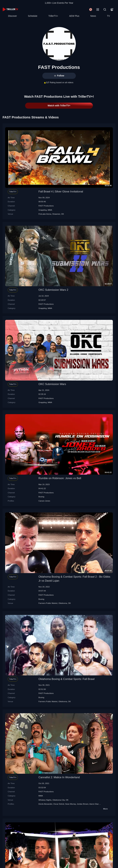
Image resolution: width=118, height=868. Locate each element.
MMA (50, 210)
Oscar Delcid (59, 804)
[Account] (112, 9)
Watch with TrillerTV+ (59, 106)
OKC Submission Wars (52, 384)
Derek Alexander (45, 804)
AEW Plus (74, 16)
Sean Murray (71, 804)
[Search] (105, 9)
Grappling (43, 210)
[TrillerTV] (10, 9)
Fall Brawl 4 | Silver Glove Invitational (61, 192)
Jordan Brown (83, 804)
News (93, 16)
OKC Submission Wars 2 (53, 290)
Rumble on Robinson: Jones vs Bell (60, 478)
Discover (12, 16)
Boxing (41, 497)
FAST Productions (46, 206)
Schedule (33, 16)
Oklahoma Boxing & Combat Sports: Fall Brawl (66, 679)
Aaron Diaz (94, 804)
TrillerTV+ (53, 16)
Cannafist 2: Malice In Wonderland (59, 777)
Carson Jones (44, 501)
